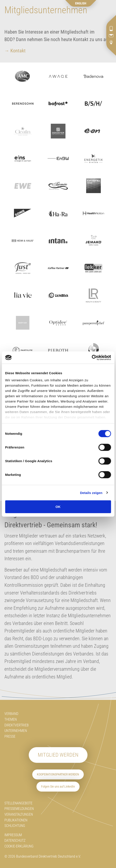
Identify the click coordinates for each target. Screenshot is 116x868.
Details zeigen (91, 493)
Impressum (13, 835)
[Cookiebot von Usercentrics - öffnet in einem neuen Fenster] (92, 357)
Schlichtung (15, 826)
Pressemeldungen (19, 809)
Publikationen (16, 820)
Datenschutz (15, 840)
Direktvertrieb (17, 725)
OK (58, 507)
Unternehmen (16, 731)
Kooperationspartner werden (58, 774)
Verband (11, 714)
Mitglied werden (58, 755)
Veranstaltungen (19, 814)
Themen (11, 719)
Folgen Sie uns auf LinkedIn (58, 787)
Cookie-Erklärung (19, 846)
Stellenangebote (18, 803)
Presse (10, 736)
